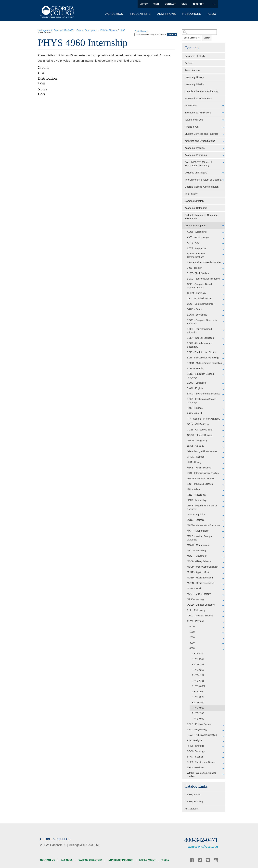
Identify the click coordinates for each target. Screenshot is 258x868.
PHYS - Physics (109, 30)
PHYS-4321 (198, 681)
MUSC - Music (194, 588)
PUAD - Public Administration (202, 735)
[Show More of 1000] (223, 633)
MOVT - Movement (197, 556)
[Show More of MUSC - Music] (223, 590)
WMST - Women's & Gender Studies (202, 775)
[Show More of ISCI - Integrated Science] (223, 485)
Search (207, 38)
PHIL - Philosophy (196, 610)
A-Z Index (67, 860)
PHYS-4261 (198, 675)
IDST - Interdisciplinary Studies (203, 473)
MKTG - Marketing (196, 550)
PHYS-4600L (199, 686)
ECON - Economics (197, 315)
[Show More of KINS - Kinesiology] (223, 496)
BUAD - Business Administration (204, 279)
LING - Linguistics (196, 514)
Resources (192, 14)
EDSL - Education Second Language (200, 376)
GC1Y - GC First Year (198, 424)
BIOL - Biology (194, 268)
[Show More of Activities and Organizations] (223, 141)
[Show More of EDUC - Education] (223, 384)
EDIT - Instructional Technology (203, 358)
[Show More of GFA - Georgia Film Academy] (223, 452)
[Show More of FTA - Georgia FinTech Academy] (223, 420)
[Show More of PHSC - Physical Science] (223, 617)
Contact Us (48, 860)
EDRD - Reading (196, 368)
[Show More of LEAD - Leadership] (223, 501)
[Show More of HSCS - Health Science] (223, 469)
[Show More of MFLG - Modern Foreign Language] (223, 537)
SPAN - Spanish (195, 757)
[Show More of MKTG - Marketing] (223, 552)
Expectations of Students (198, 98)
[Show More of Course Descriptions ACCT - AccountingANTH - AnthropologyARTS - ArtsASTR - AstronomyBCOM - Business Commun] (223, 226)
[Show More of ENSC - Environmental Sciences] (223, 395)
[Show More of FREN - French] (223, 415)
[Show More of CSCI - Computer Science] (223, 305)
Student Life (140, 14)
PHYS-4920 (198, 697)
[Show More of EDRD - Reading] (223, 370)
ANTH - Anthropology (198, 237)
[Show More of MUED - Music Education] (223, 579)
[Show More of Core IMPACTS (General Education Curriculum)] (223, 162)
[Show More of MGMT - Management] (223, 546)
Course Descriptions (87, 30)
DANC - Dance (195, 309)
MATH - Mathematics (198, 531)
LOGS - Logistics (196, 520)
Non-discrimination (121, 860)
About (213, 14)
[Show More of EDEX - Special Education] (223, 339)
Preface (189, 63)
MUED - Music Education (200, 578)
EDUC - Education (196, 383)
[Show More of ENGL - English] (223, 389)
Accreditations (192, 70)
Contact (170, 4)
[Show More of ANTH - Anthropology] (223, 238)
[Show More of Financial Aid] (223, 127)
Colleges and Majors (196, 173)
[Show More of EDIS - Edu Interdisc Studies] (223, 353)
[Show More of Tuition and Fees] (223, 120)
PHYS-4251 (198, 664)
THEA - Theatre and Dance (201, 762)
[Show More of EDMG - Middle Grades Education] (223, 364)
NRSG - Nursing (195, 599)
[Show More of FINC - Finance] (223, 409)
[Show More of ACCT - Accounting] (223, 233)
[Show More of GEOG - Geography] (223, 442)
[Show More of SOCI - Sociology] (223, 752)
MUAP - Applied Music (199, 572)
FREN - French (195, 413)
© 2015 (165, 860)
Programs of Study (195, 56)
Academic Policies (195, 148)
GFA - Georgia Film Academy (202, 451)
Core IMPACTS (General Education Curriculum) (198, 164)
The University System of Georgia (203, 180)
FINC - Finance (195, 408)
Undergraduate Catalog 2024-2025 (55, 30)
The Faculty (191, 194)
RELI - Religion (195, 740)
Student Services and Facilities (201, 134)
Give (184, 4)
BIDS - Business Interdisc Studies (204, 262)
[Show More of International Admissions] (223, 113)
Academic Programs (196, 155)
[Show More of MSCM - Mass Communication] (223, 568)
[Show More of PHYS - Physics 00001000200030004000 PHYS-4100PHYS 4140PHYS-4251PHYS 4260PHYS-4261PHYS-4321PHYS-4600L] (223, 622)
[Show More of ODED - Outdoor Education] (223, 606)
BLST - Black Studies (198, 273)
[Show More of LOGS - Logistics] (223, 521)
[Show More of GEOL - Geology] (223, 447)
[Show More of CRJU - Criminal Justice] (223, 300)
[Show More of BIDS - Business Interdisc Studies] (223, 264)
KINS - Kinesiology (197, 495)
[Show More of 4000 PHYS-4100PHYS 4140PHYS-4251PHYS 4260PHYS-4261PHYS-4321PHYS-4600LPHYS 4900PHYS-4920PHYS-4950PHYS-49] (223, 649)
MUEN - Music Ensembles (200, 583)
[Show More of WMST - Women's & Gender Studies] (223, 774)
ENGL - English (195, 388)
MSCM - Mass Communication (203, 567)
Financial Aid (192, 127)
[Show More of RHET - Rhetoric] (223, 747)
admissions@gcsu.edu (203, 847)
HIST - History (194, 462)
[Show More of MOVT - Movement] (223, 557)
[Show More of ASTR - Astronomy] (223, 249)
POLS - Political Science (200, 724)
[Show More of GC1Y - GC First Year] (223, 425)
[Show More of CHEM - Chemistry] (223, 294)
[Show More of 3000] (223, 644)
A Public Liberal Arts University (201, 91)
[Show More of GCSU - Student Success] (223, 436)
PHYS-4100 (198, 654)
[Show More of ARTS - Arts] (223, 244)
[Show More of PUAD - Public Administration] (223, 736)
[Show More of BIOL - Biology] (223, 269)
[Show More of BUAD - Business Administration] (223, 280)
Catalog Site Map (194, 801)
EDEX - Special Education (200, 338)
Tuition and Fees (194, 120)
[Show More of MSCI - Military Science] (223, 562)
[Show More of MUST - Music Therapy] (223, 595)
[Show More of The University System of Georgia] (223, 180)
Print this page (141, 31)
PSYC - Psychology (197, 730)
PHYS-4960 (198, 708)
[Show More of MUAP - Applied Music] (223, 573)
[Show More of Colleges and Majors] (223, 173)
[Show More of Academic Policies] (223, 148)
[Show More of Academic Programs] (223, 155)
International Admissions (198, 113)
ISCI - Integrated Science (200, 484)
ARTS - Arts (193, 243)
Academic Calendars (196, 208)
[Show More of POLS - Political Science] (223, 725)
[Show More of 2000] (223, 638)
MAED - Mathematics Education (203, 525)
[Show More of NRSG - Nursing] (223, 600)
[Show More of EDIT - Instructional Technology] (223, 359)
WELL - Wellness (196, 768)
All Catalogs (191, 809)
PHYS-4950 (198, 702)
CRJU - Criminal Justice (199, 298)
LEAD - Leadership (197, 500)
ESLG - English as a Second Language (202, 401)
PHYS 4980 (198, 713)
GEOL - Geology (196, 446)
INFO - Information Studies (201, 478)
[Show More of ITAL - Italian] (223, 490)
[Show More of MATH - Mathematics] (223, 532)
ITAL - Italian (193, 489)
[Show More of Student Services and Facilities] (223, 134)
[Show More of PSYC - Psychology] (223, 731)
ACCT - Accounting (197, 232)
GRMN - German (196, 457)
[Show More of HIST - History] (223, 463)
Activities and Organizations (200, 141)
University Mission (195, 84)
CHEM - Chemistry (197, 293)
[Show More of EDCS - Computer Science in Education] (223, 321)
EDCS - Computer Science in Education (202, 322)
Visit (156, 4)
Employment (147, 860)
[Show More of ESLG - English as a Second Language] (223, 400)
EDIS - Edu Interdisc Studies (202, 352)
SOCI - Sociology (196, 751)
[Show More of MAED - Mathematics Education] (223, 526)
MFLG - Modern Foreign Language (199, 538)
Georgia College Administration (202, 187)
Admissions (166, 14)
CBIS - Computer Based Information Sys (199, 286)
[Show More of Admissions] (223, 106)
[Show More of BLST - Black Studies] (223, 274)
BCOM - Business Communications (196, 255)
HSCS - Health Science (199, 468)
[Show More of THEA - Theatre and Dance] (223, 763)
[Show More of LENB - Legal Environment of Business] (223, 507)
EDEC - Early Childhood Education (199, 331)
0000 (192, 626)
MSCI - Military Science (199, 561)
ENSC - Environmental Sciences (204, 394)
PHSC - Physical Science (200, 616)
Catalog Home (193, 794)
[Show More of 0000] (223, 628)
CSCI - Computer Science (200, 304)
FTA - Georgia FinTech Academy (204, 419)
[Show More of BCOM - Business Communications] (223, 255)
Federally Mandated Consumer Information (202, 217)
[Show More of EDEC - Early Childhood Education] (223, 330)
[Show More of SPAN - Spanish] (223, 758)
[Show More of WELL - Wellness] (223, 769)
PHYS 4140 (198, 659)
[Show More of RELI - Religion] (223, 742)
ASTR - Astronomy (197, 248)
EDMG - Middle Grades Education (205, 363)
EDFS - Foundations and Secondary (200, 345)
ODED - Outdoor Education (201, 605)
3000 (192, 643)
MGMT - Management (198, 545)
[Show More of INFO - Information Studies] (223, 480)
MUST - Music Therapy (199, 594)
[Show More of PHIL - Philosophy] (223, 611)
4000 (123, 30)
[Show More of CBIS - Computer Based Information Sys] (223, 285)
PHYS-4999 (198, 719)
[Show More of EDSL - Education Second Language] (223, 375)
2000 (192, 637)
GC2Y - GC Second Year (200, 430)
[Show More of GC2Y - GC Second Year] (223, 431)
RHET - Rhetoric (195, 746)
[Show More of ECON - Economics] (223, 316)
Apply (144, 4)
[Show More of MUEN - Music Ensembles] (223, 584)
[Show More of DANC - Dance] (223, 310)
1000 (192, 632)
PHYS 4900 (198, 692)
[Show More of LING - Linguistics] (223, 516)
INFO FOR (204, 4)
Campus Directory (194, 201)
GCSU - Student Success (200, 435)
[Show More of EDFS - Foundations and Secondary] (223, 344)
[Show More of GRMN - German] (223, 458)
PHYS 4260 (198, 670)
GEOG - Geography (197, 440)
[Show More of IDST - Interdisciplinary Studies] (223, 474)
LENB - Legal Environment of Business (202, 507)
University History (194, 77)
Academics (114, 14)
